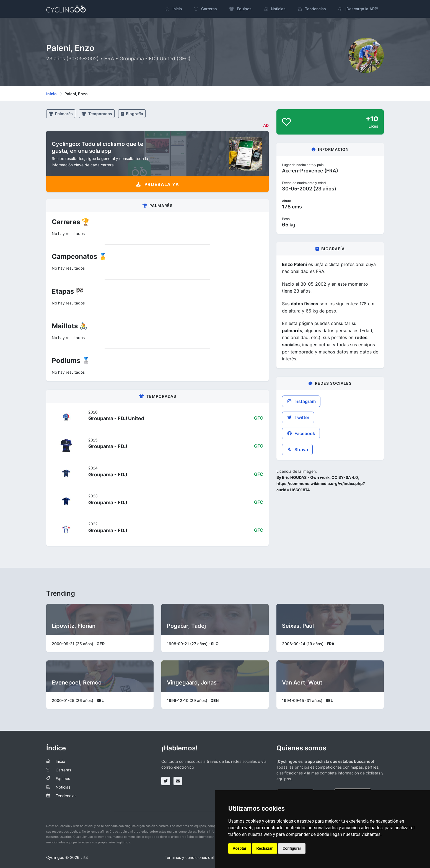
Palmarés (61, 114)
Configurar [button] (292, 848)
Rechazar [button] (265, 848)
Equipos (63, 778)
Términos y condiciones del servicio (197, 857)
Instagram (301, 401)
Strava (297, 449)
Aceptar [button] (240, 848)
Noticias (63, 787)
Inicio (51, 94)
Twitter (298, 417)
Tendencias (66, 796)
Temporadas (97, 114)
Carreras (63, 770)
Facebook (301, 433)
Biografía (132, 114)
